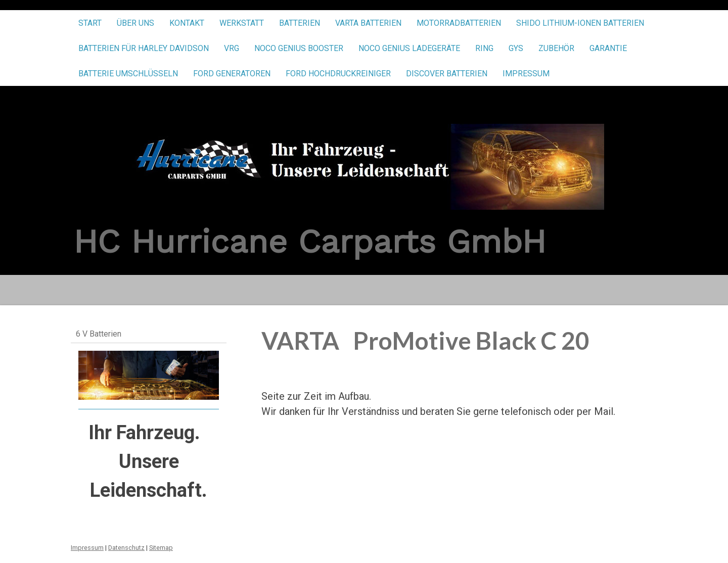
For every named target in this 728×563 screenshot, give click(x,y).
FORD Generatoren (232, 74)
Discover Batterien (447, 74)
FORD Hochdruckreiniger (338, 74)
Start (90, 23)
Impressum (526, 74)
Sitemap (161, 548)
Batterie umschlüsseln (128, 74)
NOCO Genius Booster (299, 48)
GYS (516, 48)
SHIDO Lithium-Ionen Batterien (580, 23)
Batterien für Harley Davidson (144, 48)
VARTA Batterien (368, 23)
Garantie (608, 48)
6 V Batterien (99, 334)
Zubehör (556, 48)
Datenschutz (126, 548)
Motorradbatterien (459, 23)
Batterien (300, 23)
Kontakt (187, 23)
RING (484, 48)
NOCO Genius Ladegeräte (409, 48)
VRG (232, 48)
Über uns (135, 23)
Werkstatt (242, 23)
